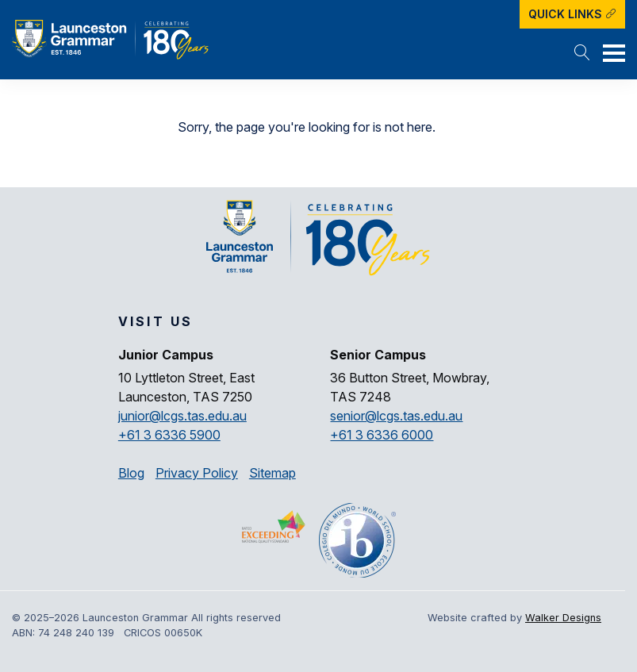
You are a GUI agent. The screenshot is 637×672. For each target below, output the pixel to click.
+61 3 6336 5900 (169, 435)
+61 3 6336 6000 (382, 435)
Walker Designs (563, 618)
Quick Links (572, 14)
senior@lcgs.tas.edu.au (396, 416)
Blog (131, 473)
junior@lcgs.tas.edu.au (182, 416)
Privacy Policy (197, 473)
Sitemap (272, 473)
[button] (582, 54)
